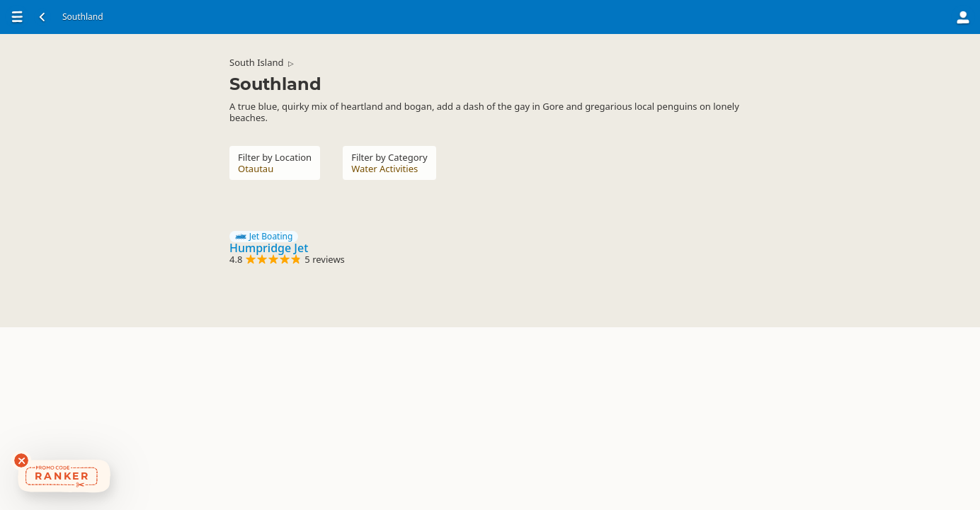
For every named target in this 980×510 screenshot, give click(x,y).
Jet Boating (264, 237)
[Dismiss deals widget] (21, 460)
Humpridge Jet (269, 248)
